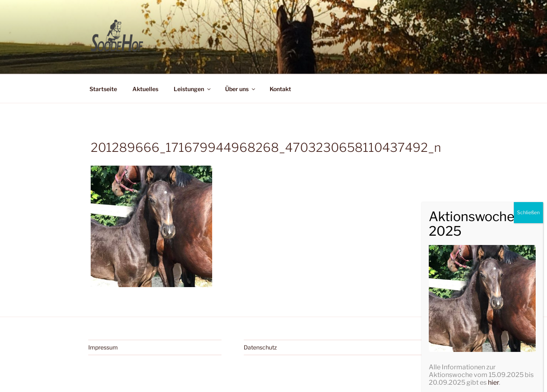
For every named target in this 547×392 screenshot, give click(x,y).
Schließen (528, 347)
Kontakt (280, 89)
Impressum (103, 347)
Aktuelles (145, 89)
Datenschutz (260, 347)
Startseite (103, 89)
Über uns (241, 89)
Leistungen (193, 89)
